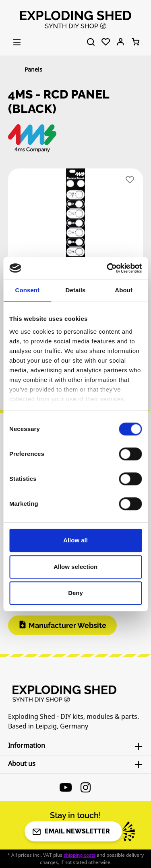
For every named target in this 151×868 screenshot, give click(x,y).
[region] (75, 232)
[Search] (91, 42)
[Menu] (17, 42)
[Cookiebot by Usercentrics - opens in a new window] (108, 268)
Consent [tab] (27, 290)
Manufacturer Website (67, 625)
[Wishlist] (106, 42)
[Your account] (121, 42)
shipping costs (80, 855)
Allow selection (75, 567)
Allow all (75, 540)
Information (27, 745)
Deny (75, 593)
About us (22, 763)
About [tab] (124, 290)
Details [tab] (76, 290)
